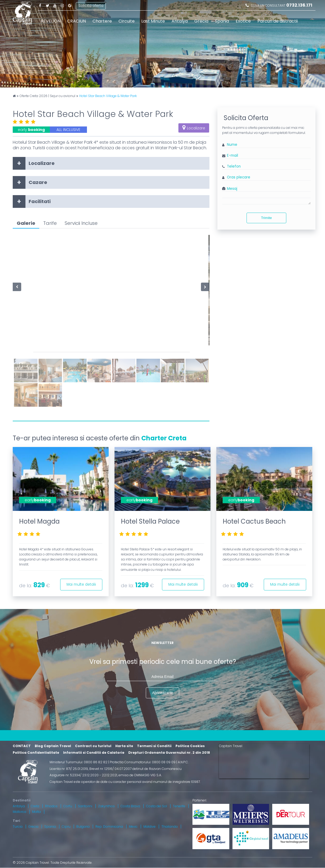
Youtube (55, 5)
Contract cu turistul (93, 746)
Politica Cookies (190, 746)
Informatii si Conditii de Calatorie (94, 753)
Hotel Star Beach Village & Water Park (108, 96)
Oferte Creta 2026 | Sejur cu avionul (47, 96)
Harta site (124, 746)
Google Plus (70, 5)
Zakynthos (106, 806)
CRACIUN (76, 21)
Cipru (66, 827)
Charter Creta (164, 438)
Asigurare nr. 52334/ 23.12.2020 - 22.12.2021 (83, 775)
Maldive (150, 827)
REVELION (51, 21)
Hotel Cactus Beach (254, 521)
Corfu (68, 806)
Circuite (127, 21)
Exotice (243, 21)
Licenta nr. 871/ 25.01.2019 (69, 769)
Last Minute (153, 21)
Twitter (47, 5)
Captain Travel (231, 746)
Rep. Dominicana (109, 827)
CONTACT (22, 746)
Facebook (40, 5)
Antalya (180, 21)
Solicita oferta (91, 5)
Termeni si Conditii (154, 746)
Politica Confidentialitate (36, 753)
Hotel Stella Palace (150, 521)
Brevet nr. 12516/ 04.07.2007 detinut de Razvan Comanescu (135, 769)
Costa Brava (130, 806)
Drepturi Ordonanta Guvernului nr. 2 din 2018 (169, 753)
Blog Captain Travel (53, 746)
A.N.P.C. (183, 762)
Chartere (102, 21)
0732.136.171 (299, 5)
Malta (36, 812)
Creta (35, 806)
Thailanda (170, 827)
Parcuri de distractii (278, 21)
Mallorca (19, 812)
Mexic (133, 827)
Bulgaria (83, 827)
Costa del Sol (157, 806)
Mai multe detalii (80, 584)
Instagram (62, 5)
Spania (222, 21)
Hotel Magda (39, 521)
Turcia (18, 827)
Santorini (85, 806)
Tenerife (179, 806)
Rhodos (51, 806)
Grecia (201, 21)
